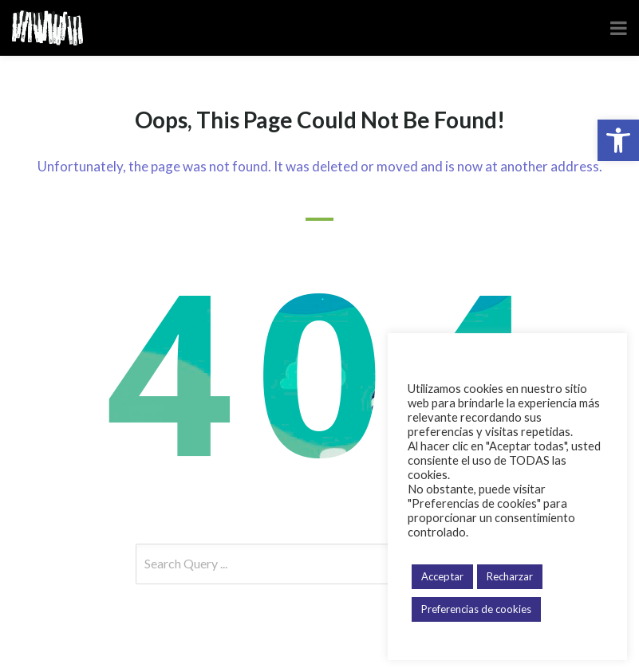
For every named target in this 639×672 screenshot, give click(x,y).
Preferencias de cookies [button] (476, 609)
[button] (618, 140)
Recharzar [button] (510, 576)
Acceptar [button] (442, 576)
